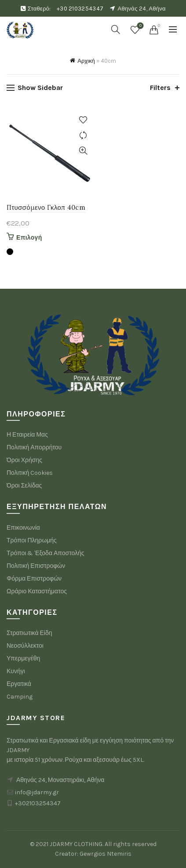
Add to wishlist (83, 120)
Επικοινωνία (23, 528)
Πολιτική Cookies (30, 473)
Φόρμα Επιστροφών (34, 579)
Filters (160, 88)
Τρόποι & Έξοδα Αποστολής (46, 553)
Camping (20, 697)
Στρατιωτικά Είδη (29, 633)
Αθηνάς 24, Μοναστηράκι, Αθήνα (60, 780)
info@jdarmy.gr (37, 792)
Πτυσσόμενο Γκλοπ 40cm (46, 207)
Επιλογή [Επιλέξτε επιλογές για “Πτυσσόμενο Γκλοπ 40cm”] (29, 238)
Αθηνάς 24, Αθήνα (142, 9)
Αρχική (86, 61)
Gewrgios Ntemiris (106, 854)
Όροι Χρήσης (24, 460)
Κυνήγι (16, 671)
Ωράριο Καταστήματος (37, 591)
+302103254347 (38, 803)
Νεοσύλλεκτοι (25, 646)
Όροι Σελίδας (24, 486)
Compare (83, 135)
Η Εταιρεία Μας (27, 435)
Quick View (83, 151)
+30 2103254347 (80, 9)
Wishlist (140, 26)
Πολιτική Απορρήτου (34, 447)
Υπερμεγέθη (23, 658)
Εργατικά (19, 684)
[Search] (116, 29)
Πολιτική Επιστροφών (36, 566)
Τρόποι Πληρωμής (32, 540)
